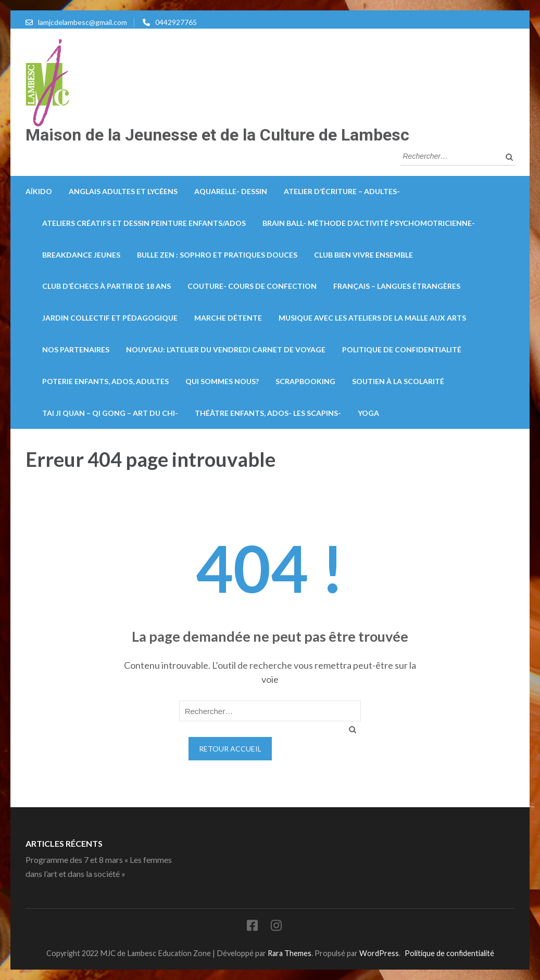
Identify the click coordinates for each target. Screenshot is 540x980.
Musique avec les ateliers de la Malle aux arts (372, 318)
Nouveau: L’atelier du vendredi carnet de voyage (226, 349)
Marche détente (228, 318)
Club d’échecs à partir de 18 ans (106, 286)
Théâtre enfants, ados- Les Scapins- (268, 413)
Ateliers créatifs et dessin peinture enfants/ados (144, 223)
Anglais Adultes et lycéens (123, 191)
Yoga (368, 413)
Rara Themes (290, 953)
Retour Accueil (230, 749)
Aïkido (39, 191)
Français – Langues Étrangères (397, 286)
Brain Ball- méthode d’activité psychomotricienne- (369, 223)
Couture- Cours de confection (252, 286)
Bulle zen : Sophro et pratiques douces (217, 255)
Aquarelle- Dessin (231, 191)
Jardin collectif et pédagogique (110, 318)
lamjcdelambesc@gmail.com (83, 22)
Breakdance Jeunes (81, 255)
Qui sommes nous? (222, 381)
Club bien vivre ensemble (363, 255)
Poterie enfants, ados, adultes (105, 381)
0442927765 (176, 22)
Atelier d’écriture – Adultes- (342, 191)
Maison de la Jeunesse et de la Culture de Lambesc (217, 135)
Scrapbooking (305, 381)
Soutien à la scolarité (398, 381)
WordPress (379, 953)
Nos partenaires (76, 349)
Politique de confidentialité (402, 349)
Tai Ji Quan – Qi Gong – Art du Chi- (110, 413)
